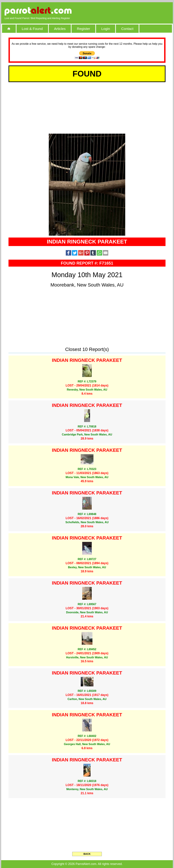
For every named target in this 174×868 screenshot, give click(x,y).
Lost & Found (32, 29)
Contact (127, 29)
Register (83, 29)
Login (106, 29)
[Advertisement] (130, 11)
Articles (60, 29)
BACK (87, 854)
